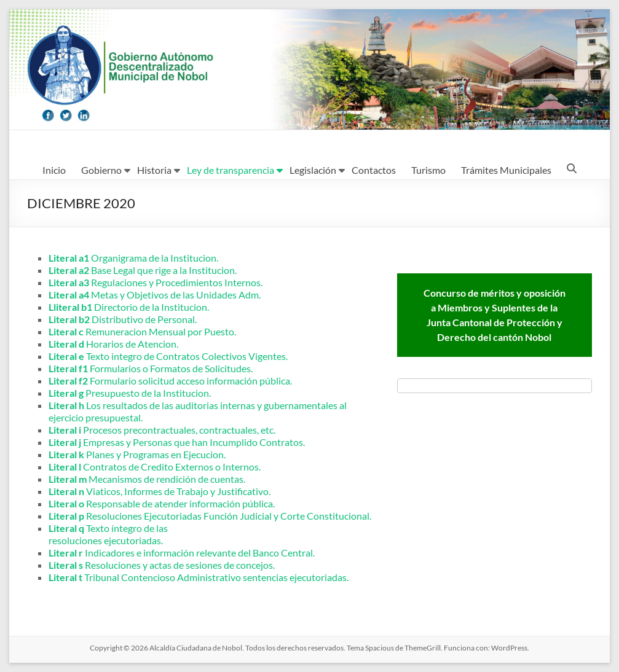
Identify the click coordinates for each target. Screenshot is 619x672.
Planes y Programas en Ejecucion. (137, 454)
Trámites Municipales (506, 170)
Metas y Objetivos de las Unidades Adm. (155, 295)
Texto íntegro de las (108, 528)
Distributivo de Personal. (123, 319)
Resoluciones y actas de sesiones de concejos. (162, 565)
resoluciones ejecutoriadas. (106, 540)
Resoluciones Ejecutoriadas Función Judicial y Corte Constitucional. (210, 516)
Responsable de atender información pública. (162, 503)
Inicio (54, 170)
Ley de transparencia (231, 170)
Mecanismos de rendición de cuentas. (147, 479)
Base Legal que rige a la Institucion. (143, 270)
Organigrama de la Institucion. (133, 258)
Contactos (374, 170)
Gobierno (101, 170)
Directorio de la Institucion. (129, 307)
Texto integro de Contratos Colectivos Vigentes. (168, 356)
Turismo (428, 170)
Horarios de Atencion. (113, 344)
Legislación (313, 170)
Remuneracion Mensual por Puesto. (142, 331)
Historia (154, 170)
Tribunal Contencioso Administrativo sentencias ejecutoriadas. (199, 577)
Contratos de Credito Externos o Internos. (155, 467)
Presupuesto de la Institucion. (130, 393)
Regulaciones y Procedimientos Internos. (156, 282)
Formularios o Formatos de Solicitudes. (151, 368)
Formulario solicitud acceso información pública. (170, 381)
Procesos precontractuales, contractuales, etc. (162, 430)
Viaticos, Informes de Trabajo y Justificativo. (160, 491)
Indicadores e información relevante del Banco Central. (182, 553)
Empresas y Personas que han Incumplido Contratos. (177, 442)
